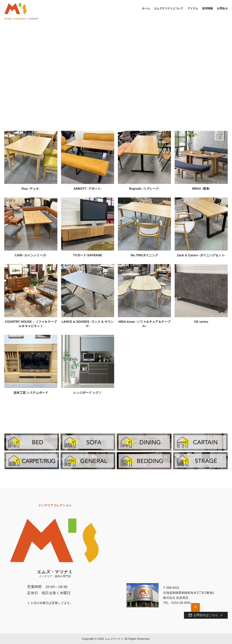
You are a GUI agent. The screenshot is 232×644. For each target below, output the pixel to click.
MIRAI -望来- (201, 189)
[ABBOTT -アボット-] (88, 158)
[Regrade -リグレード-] (144, 158)
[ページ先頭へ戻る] (195, 607)
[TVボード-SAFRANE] (88, 225)
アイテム (193, 8)
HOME (8, 19)
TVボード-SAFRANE (88, 255)
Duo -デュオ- (31, 189)
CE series (201, 322)
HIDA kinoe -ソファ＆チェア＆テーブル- (144, 324)
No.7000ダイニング (144, 255)
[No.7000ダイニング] (144, 225)
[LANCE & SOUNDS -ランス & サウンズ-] (88, 291)
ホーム (146, 8)
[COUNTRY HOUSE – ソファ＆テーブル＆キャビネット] (31, 291)
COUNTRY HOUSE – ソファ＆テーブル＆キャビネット (31, 324)
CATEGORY (20, 19)
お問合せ (222, 8)
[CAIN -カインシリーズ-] (31, 225)
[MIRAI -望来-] (201, 158)
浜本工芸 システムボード (31, 393)
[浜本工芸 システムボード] (31, 362)
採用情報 (208, 8)
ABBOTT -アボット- (88, 189)
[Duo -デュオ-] (31, 158)
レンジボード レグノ (88, 393)
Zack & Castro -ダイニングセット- (201, 255)
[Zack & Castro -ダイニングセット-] (201, 225)
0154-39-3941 (181, 603)
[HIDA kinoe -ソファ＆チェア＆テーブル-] (144, 291)
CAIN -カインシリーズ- (31, 255)
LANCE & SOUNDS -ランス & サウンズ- (88, 324)
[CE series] (201, 291)
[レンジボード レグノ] (88, 362)
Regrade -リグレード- (144, 189)
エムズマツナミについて (169, 8)
